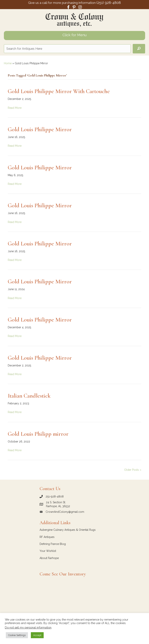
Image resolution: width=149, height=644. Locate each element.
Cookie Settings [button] (17, 635)
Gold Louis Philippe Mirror (40, 129)
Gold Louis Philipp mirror (38, 434)
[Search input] (67, 49)
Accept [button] (37, 635)
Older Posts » (133, 470)
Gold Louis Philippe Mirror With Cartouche (59, 91)
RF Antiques (47, 537)
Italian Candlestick (29, 396)
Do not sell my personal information (28, 627)
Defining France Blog (53, 544)
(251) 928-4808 (109, 3)
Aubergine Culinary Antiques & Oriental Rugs (68, 530)
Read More (15, 108)
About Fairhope (49, 558)
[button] (139, 49)
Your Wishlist (48, 551)
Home (8, 63)
